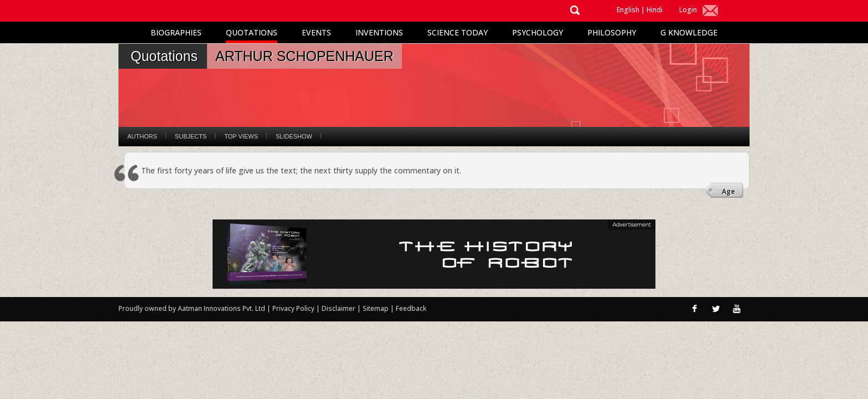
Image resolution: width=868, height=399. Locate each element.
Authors (142, 136)
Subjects (191, 136)
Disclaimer (339, 308)
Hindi (655, 10)
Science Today (458, 32)
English (628, 10)
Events (316, 32)
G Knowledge (689, 32)
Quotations (252, 32)
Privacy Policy (294, 308)
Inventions (379, 32)
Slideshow (294, 136)
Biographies (176, 32)
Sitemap (376, 308)
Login (688, 10)
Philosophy (612, 32)
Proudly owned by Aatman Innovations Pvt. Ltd (192, 308)
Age (728, 191)
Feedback (411, 308)
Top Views (241, 136)
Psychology (538, 32)
